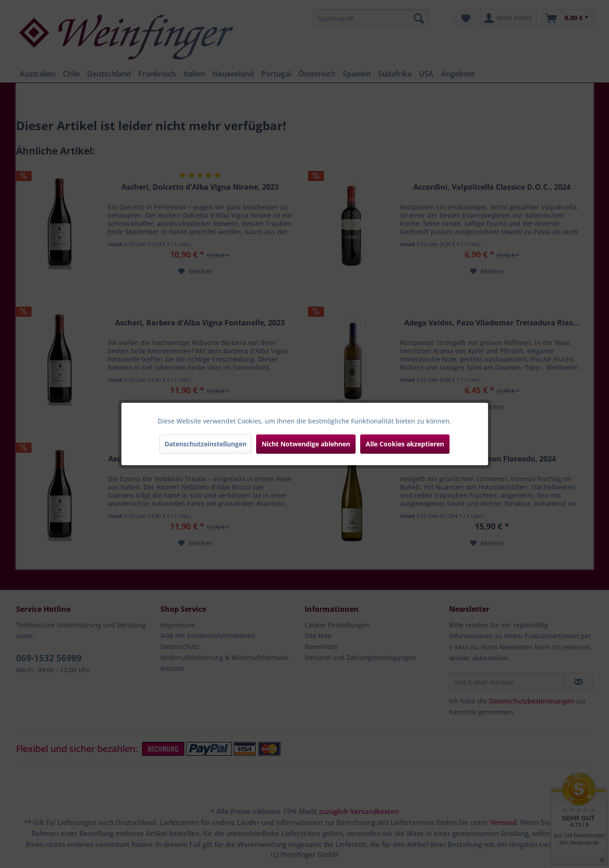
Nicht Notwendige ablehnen (306, 444)
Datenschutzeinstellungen (206, 444)
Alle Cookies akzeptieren (405, 444)
